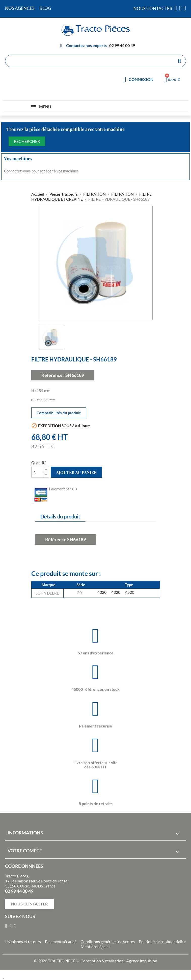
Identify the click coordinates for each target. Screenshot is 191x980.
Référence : (53, 375)
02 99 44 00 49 (122, 45)
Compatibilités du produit (59, 413)
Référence (56, 539)
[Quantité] (37, 472)
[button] (29, 904)
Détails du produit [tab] (60, 516)
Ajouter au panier (76, 472)
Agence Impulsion (142, 961)
